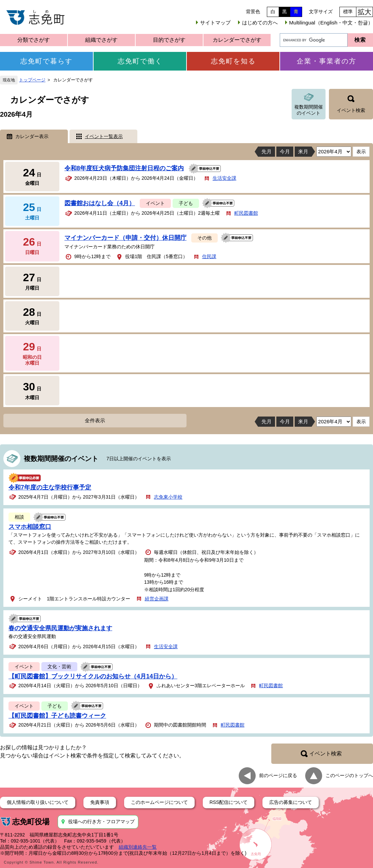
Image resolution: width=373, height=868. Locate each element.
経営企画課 (157, 599)
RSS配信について (229, 802)
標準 (348, 12)
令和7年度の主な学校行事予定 (50, 487)
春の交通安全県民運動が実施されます (60, 628)
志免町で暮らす (46, 61)
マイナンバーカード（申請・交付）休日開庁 (125, 238)
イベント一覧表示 (104, 136)
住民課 (209, 256)
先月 (267, 151)
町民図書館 (246, 213)
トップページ (32, 80)
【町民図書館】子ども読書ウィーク (57, 716)
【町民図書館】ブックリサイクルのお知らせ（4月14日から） (93, 676)
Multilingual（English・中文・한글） (331, 23)
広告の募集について (291, 802)
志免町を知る (233, 61)
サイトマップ (215, 23)
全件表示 (95, 420)
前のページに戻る (278, 775)
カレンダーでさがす (237, 40)
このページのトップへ (349, 775)
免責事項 (100, 802)
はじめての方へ (260, 23)
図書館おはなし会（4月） (100, 203)
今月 (285, 151)
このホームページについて (159, 802)
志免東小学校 (168, 497)
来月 (303, 151)
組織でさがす (101, 40)
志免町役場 (31, 822)
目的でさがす (169, 40)
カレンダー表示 (32, 136)
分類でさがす (34, 40)
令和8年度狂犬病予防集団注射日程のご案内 (124, 168)
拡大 (365, 12)
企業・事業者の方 (327, 61)
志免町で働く (140, 61)
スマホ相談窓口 (30, 527)
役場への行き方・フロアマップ (101, 822)
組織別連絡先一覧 (138, 847)
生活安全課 (224, 178)
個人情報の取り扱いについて (38, 802)
